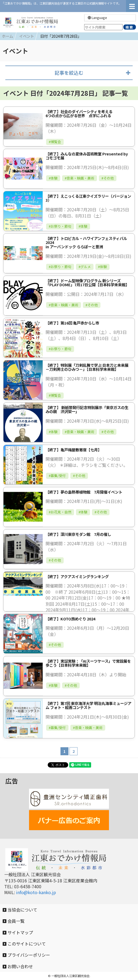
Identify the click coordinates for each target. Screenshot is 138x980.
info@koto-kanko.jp (36, 892)
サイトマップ (18, 932)
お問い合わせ (18, 966)
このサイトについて (24, 944)
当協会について (20, 910)
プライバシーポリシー (26, 955)
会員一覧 (14, 921)
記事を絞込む (69, 73)
